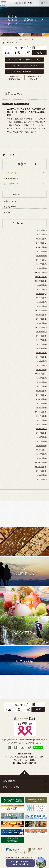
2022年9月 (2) (41, 332)
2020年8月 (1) (41, 382)
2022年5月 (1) (41, 340)
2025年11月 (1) (41, 247)
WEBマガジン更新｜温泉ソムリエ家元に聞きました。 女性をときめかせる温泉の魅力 (26, 112)
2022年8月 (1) (41, 336)
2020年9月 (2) (41, 378)
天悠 (24, 3)
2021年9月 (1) (41, 349)
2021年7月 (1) (41, 353)
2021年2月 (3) (41, 365)
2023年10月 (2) (41, 311)
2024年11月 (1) (41, 277)
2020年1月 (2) (41, 395)
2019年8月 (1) (41, 403)
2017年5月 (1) (41, 446)
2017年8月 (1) (41, 433)
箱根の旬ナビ (18, 194)
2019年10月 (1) (41, 399)
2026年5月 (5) (41, 235)
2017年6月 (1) (41, 441)
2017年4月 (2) (41, 450)
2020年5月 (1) (41, 386)
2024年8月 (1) (41, 285)
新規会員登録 (15, 79)
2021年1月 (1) (41, 370)
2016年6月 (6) (41, 479)
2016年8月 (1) (41, 475)
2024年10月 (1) (41, 281)
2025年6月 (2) (41, 251)
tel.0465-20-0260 (24, 763)
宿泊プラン (34, 79)
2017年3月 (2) (41, 454)
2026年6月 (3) (41, 230)
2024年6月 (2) (41, 294)
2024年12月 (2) (41, 273)
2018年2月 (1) (41, 425)
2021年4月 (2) (41, 361)
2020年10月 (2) (41, 374)
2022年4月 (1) (41, 344)
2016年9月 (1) (41, 471)
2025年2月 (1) (41, 268)
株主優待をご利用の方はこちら (25, 72)
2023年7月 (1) (41, 323)
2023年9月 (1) (41, 315)
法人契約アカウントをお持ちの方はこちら (25, 66)
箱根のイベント (10, 201)
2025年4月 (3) (41, 260)
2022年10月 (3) (41, 327)
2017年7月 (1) (41, 437)
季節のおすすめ (10, 207)
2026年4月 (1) (41, 239)
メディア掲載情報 (11, 179)
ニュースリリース (11, 184)
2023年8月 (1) (41, 319)
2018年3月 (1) (41, 420)
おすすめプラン (10, 212)
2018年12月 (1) (41, 412)
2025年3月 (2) (41, 264)
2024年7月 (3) (41, 289)
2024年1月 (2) (41, 306)
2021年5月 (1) (41, 357)
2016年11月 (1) (41, 462)
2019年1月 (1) (41, 408)
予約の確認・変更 (34, 77)
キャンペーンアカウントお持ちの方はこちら (25, 60)
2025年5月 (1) (41, 256)
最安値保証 (15, 77)
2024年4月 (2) (41, 302)
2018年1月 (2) (41, 429)
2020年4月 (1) (41, 391)
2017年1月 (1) (41, 458)
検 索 (39, 53)
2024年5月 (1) (41, 298)
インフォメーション (12, 173)
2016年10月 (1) (41, 467)
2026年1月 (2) (41, 243)
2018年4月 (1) (41, 416)
